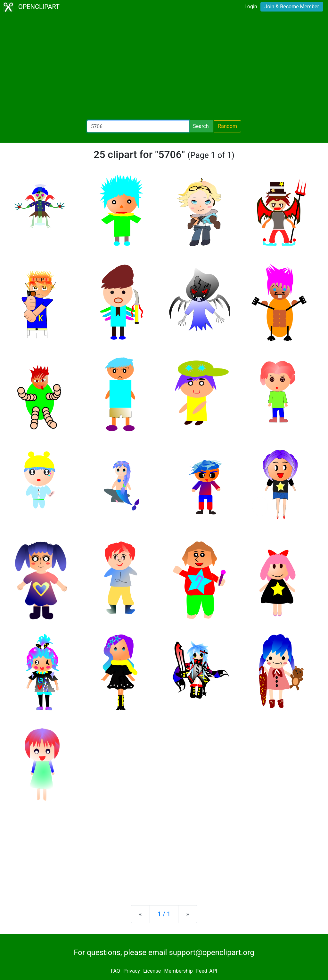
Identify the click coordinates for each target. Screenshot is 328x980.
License (152, 971)
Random (227, 126)
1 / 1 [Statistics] (164, 914)
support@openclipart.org (211, 952)
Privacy (132, 971)
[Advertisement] (164, 67)
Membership (178, 971)
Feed (202, 971)
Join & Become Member (292, 7)
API (213, 971)
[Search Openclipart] (138, 126)
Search (201, 126)
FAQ (115, 971)
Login (251, 7)
